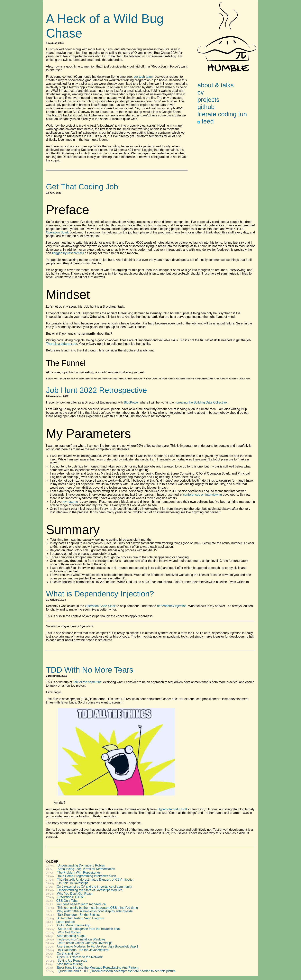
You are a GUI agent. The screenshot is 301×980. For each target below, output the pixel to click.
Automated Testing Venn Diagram (81, 918)
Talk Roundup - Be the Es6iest (79, 915)
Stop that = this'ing (70, 964)
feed (206, 121)
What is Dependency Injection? (100, 594)
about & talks (216, 85)
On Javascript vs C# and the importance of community (95, 887)
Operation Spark (57, 232)
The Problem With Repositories (79, 872)
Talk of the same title (87, 682)
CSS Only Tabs (67, 901)
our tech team (143, 77)
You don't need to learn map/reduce (81, 904)
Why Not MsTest (69, 932)
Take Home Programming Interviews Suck (87, 876)
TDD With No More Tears (90, 670)
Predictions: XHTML (71, 897)
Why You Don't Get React (75, 894)
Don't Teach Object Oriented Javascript (85, 943)
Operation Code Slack (100, 606)
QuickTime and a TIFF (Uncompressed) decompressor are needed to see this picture (117, 971)
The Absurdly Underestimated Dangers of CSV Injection (96, 880)
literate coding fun (222, 114)
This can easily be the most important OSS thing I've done (98, 908)
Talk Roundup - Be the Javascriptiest (83, 950)
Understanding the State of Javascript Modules (90, 890)
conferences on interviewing (202, 495)
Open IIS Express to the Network (80, 957)
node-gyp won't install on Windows (81, 939)
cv (201, 92)
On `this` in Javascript (73, 883)
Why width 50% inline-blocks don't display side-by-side (95, 911)
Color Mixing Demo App (74, 925)
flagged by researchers (68, 253)
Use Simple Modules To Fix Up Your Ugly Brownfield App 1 (98, 946)
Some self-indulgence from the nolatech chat (89, 929)
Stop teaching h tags (71, 936)
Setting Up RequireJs (72, 961)
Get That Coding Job (82, 187)
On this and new (68, 953)
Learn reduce (66, 922)
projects (208, 100)
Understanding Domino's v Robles (81, 865)
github (206, 107)
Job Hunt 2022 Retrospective (96, 390)
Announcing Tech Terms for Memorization (86, 869)
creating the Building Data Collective (202, 402)
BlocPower (131, 402)
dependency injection (172, 606)
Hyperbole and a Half (172, 809)
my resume (70, 502)
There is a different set (62, 344)
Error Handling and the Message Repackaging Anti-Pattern (98, 968)
